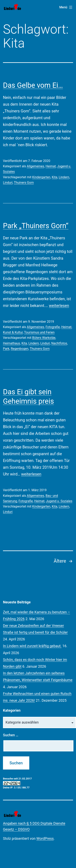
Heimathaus (11, 343)
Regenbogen (19, 349)
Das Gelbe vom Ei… (33, 85)
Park (6, 349)
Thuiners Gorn (24, 183)
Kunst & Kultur (13, 332)
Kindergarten (41, 177)
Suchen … (11, 735)
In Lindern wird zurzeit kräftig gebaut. (32, 646)
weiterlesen (59, 306)
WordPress (45, 838)
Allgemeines (35, 166)
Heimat (51, 166)
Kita (55, 177)
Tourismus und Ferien (39, 332)
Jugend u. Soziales (59, 501)
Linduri (8, 183)
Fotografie (53, 327)
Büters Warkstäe (44, 338)
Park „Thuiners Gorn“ (36, 226)
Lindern (64, 177)
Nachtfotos (59, 343)
